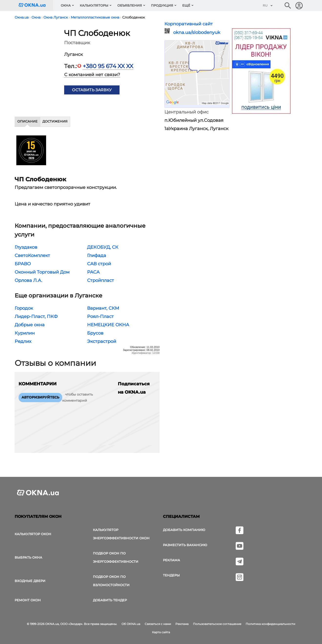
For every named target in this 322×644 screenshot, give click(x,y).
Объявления (130, 5)
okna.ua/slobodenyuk (197, 32)
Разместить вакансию (185, 545)
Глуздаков (26, 247)
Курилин (25, 333)
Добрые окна (30, 325)
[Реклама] (261, 72)
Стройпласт (101, 280)
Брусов (95, 333)
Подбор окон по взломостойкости (111, 581)
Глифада (97, 256)
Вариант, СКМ (103, 308)
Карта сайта (161, 632)
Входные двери (30, 581)
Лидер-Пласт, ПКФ (36, 317)
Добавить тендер (110, 600)
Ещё (186, 5)
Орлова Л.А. (28, 280)
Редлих (23, 341)
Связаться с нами (158, 624)
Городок (24, 308)
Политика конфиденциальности (270, 624)
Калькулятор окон (33, 534)
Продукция (162, 5)
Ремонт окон (28, 600)
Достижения (55, 121)
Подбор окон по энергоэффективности (116, 557)
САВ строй (99, 264)
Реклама (171, 560)
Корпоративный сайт (189, 24)
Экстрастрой (102, 341)
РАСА (93, 272)
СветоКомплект (32, 256)
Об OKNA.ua (131, 624)
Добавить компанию (184, 530)
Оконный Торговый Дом (42, 272)
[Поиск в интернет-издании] (288, 6)
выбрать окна (28, 557)
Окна (66, 5)
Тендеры (171, 575)
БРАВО (23, 264)
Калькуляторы (94, 5)
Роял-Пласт (100, 317)
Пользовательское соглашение (217, 624)
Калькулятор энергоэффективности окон (121, 534)
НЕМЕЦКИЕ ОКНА (108, 325)
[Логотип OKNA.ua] (36, 5)
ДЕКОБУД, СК (103, 247)
